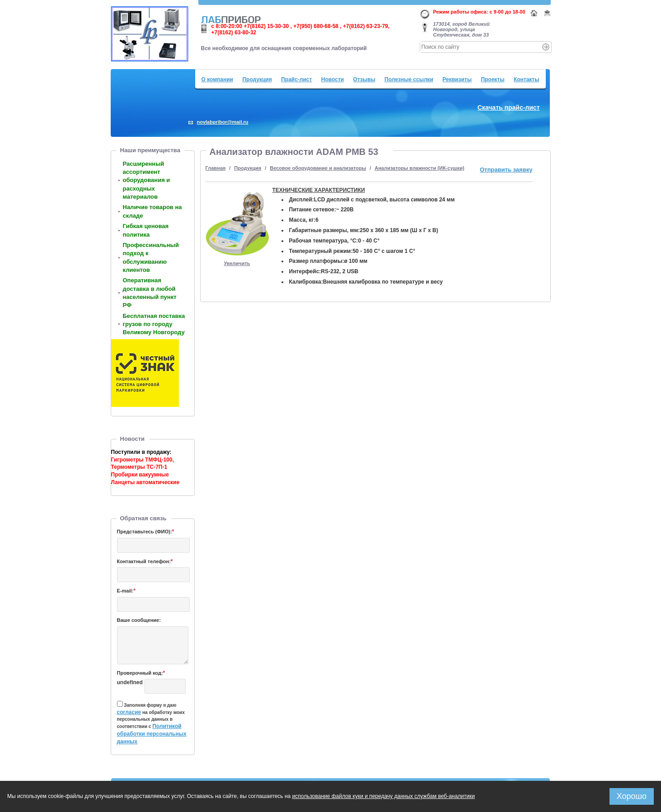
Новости (333, 79)
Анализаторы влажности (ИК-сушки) (419, 168)
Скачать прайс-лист (509, 107)
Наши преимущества (150, 150)
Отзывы (364, 79)
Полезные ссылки (409, 79)
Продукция (257, 79)
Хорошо (632, 796)
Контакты (527, 79)
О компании (218, 79)
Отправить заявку (506, 170)
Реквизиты (457, 79)
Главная (216, 168)
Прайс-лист (296, 79)
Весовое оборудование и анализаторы (318, 168)
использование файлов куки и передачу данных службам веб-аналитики (384, 796)
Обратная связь (143, 518)
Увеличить (237, 263)
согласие (129, 712)
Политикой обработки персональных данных (152, 734)
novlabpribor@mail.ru (223, 122)
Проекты (492, 79)
